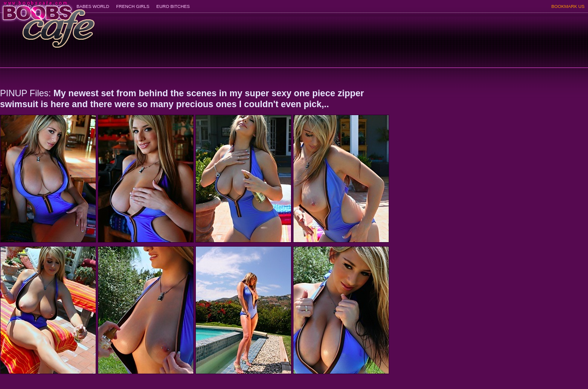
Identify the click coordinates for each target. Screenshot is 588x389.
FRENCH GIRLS (133, 6)
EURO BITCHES (173, 6)
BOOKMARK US (568, 6)
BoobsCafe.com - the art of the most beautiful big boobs (48, 21)
